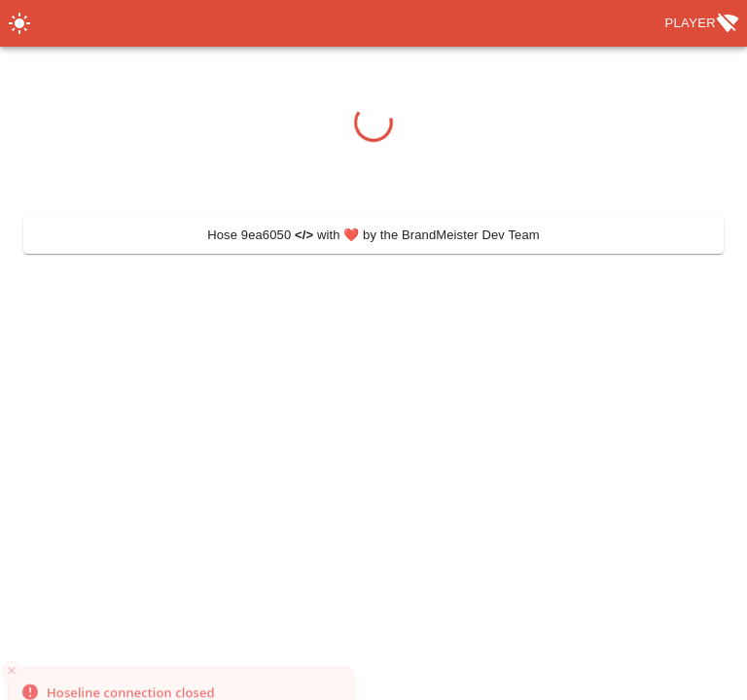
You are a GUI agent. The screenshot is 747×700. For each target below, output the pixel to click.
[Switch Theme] (19, 23)
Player (702, 23)
